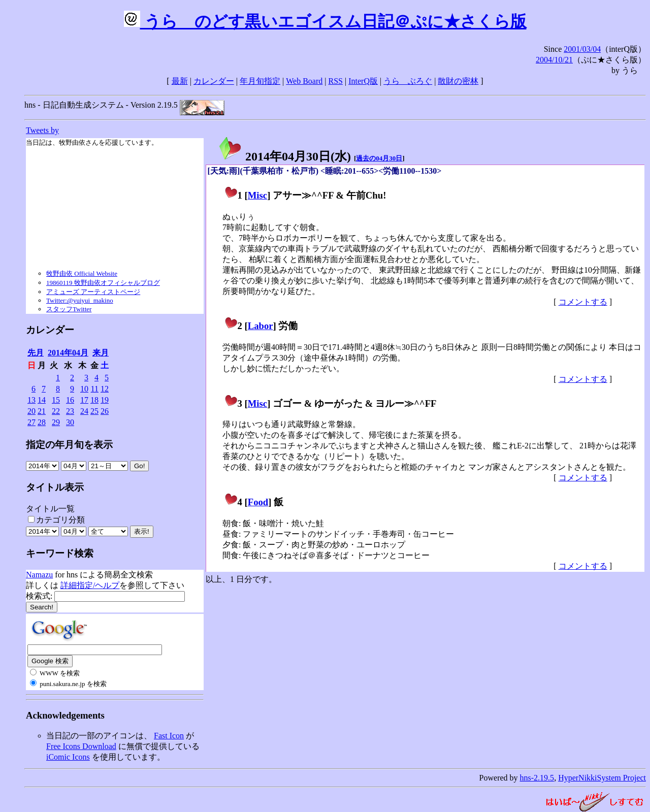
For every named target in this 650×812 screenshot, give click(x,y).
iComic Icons (68, 757)
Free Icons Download (81, 746)
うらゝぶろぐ (408, 81)
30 (70, 422)
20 (31, 411)
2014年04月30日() (284, 156)
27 (31, 422)
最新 (180, 81)
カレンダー (214, 81)
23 (70, 411)
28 (42, 422)
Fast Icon (169, 736)
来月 (101, 353)
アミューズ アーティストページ (93, 292)
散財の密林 (458, 81)
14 (42, 400)
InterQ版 (363, 81)
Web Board (304, 81)
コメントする (583, 302)
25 (94, 411)
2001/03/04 (582, 49)
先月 (36, 353)
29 (56, 422)
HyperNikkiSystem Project (602, 778)
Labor (261, 326)
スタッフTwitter (69, 309)
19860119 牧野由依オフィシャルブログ (103, 283)
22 (56, 411)
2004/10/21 (554, 60)
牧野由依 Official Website (82, 273)
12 (105, 389)
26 (105, 411)
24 (84, 411)
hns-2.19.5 (537, 778)
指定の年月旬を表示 (69, 445)
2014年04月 (68, 353)
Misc (257, 195)
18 (94, 400)
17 (84, 400)
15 (56, 400)
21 (42, 411)
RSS (336, 81)
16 (70, 400)
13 (31, 400)
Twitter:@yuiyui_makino (80, 300)
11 (95, 389)
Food (258, 502)
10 (84, 389)
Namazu (39, 575)
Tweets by (42, 130)
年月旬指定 (260, 81)
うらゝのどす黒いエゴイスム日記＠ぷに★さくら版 (325, 21)
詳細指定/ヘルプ (90, 585)
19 (105, 400)
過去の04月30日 (379, 158)
